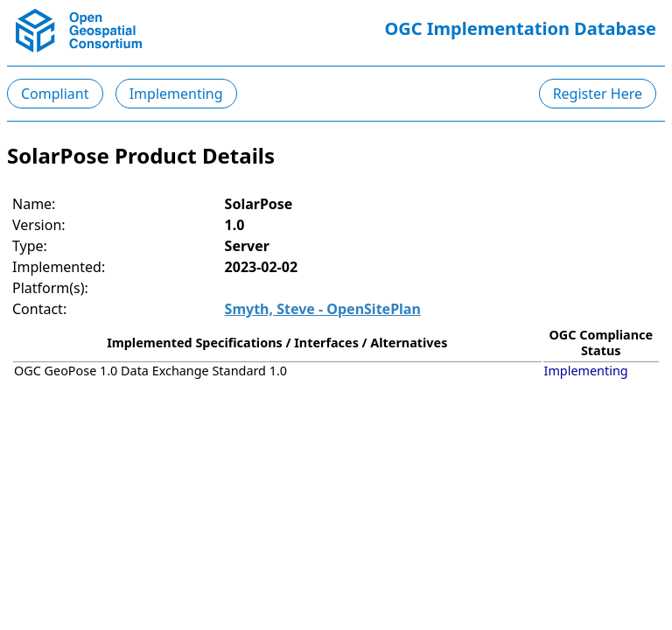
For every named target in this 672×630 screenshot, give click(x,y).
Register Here (598, 94)
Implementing (176, 94)
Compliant (55, 94)
